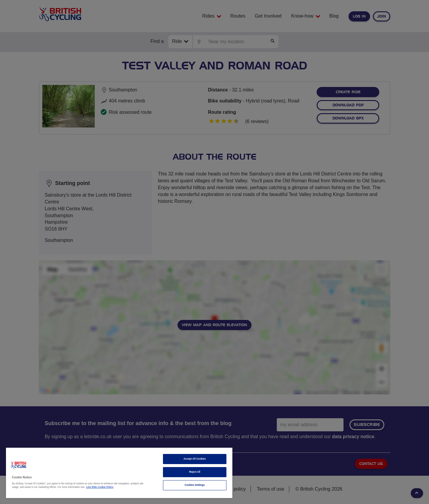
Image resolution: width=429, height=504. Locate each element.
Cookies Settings (195, 485)
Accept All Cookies (195, 459)
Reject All (195, 472)
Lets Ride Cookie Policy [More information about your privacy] (100, 487)
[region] (119, 473)
